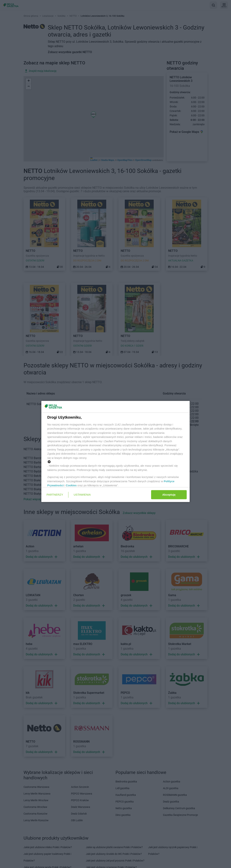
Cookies (71, 485)
